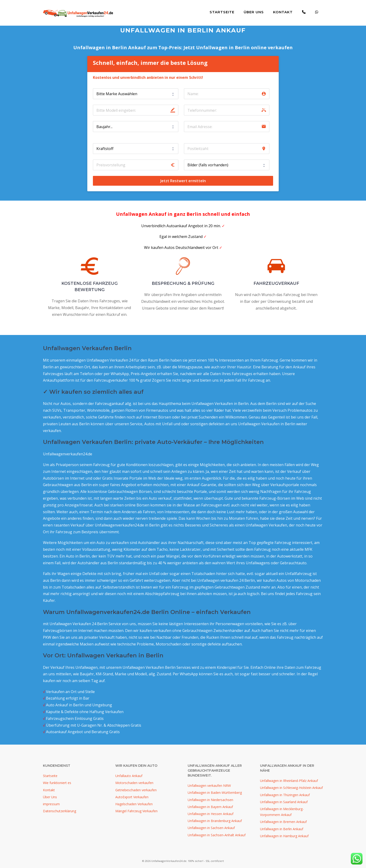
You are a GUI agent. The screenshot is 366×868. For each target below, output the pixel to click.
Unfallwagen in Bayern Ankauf (210, 807)
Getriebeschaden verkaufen (136, 790)
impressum (51, 804)
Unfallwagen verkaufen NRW (209, 786)
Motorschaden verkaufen (134, 783)
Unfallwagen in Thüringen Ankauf (285, 795)
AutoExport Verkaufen (132, 797)
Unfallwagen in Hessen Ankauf (211, 814)
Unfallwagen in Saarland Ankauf (284, 802)
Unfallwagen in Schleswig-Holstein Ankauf (291, 788)
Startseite (222, 12)
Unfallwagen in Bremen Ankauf (283, 822)
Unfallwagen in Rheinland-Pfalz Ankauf (289, 781)
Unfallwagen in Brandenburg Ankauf (215, 821)
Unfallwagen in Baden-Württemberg (215, 793)
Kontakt (283, 12)
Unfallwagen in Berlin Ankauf (282, 829)
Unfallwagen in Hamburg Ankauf (284, 836)
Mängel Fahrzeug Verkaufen (136, 811)
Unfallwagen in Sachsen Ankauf (211, 828)
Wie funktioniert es (57, 783)
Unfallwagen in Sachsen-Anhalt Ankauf (217, 835)
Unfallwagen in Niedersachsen (210, 800)
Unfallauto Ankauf (129, 776)
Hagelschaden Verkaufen (134, 804)
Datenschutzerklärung (60, 811)
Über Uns (254, 12)
